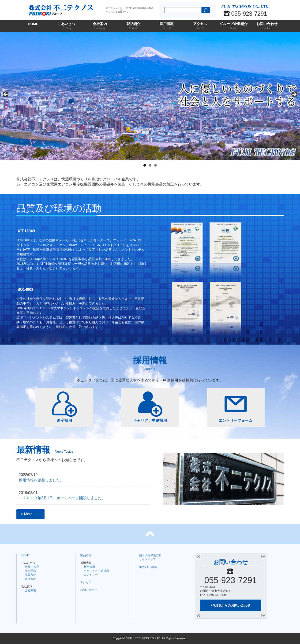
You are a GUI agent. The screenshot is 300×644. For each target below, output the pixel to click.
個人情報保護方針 (150, 555)
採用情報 (167, 26)
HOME (33, 24)
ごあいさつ (67, 26)
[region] (150, 96)
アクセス (200, 26)
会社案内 (100, 26)
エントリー (91, 575)
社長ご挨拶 (32, 567)
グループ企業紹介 (234, 26)
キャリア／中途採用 (150, 407)
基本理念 (30, 571)
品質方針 (30, 575)
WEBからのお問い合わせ (231, 605)
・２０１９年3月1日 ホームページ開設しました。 (62, 498)
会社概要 (30, 590)
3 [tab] (156, 165)
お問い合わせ (267, 26)
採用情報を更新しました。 (41, 480)
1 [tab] (145, 165)
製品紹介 (133, 26)
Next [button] (294, 95)
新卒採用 (64, 407)
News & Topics (148, 567)
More (27, 514)
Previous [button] (6, 95)
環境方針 (30, 579)
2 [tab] (150, 165)
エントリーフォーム (236, 407)
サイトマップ (147, 559)
